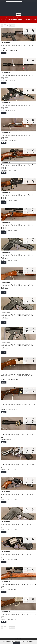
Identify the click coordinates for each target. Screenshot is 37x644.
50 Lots (4, 53)
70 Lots (4, 442)
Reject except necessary (26, 643)
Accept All (17, 643)
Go (10, 26)
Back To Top (19, 639)
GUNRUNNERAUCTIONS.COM (14, 1)
